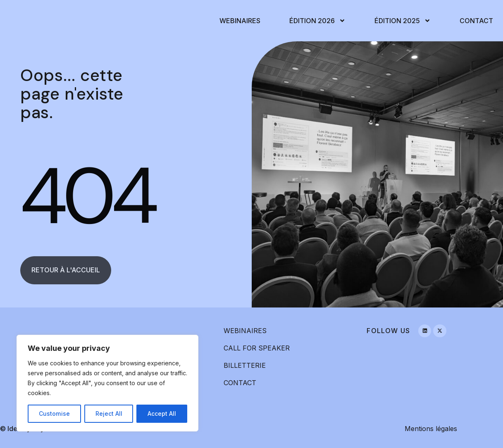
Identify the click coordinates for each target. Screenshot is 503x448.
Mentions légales (431, 429)
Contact (476, 21)
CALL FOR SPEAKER (257, 348)
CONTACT (240, 383)
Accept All (162, 413)
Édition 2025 (403, 21)
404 (87, 196)
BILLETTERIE (245, 365)
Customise (54, 413)
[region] (107, 383)
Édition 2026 (317, 21)
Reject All (108, 413)
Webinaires (240, 21)
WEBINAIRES (245, 331)
